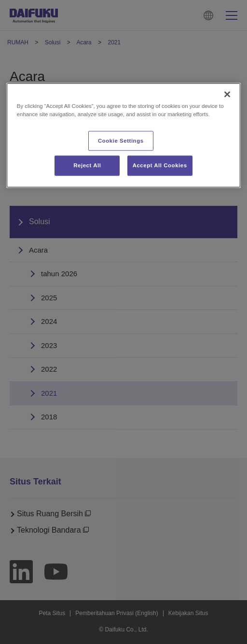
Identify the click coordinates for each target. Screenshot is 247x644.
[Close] (227, 94)
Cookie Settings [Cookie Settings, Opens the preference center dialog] (121, 140)
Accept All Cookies (160, 165)
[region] (123, 135)
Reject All (87, 165)
